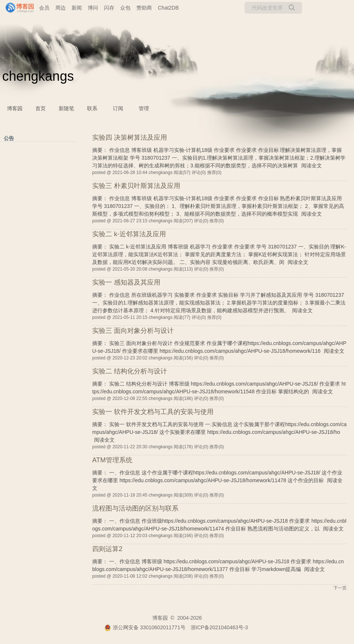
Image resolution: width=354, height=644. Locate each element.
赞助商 (144, 8)
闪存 (109, 8)
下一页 (340, 588)
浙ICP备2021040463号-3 (219, 627)
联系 (92, 108)
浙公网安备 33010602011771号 (145, 627)
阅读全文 (312, 166)
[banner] (17, 8)
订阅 (118, 108)
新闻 (77, 8)
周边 (60, 8)
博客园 (15, 108)
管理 (144, 108)
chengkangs (38, 76)
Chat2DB (168, 8)
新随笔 (66, 108)
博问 (93, 8)
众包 (125, 8)
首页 (41, 108)
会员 (44, 8)
